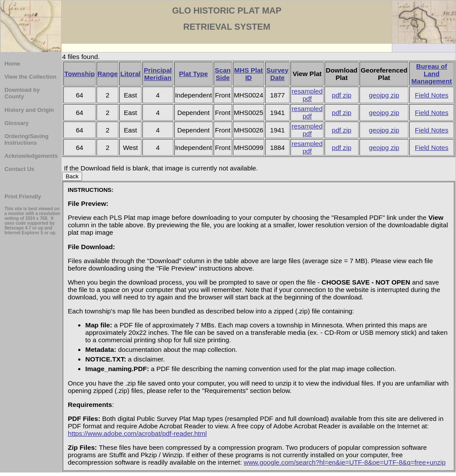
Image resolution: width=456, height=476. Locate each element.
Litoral (130, 74)
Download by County (22, 93)
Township (79, 74)
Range (107, 74)
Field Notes (432, 95)
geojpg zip (384, 95)
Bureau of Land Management (432, 74)
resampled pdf (307, 95)
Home (12, 64)
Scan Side (223, 74)
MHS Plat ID (249, 74)
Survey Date (278, 74)
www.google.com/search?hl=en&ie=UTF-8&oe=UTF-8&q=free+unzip (345, 462)
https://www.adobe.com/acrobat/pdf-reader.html (137, 433)
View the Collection (30, 77)
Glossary (17, 123)
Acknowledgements (31, 156)
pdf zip (342, 95)
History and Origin (29, 110)
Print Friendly (23, 196)
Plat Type (193, 74)
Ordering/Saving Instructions (26, 139)
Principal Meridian (158, 74)
